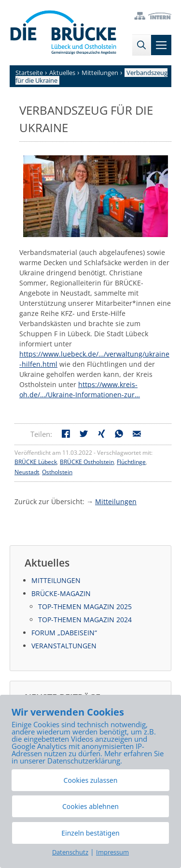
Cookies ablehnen (90, 806)
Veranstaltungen (64, 646)
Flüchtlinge (131, 462)
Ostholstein (57, 472)
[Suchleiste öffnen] (141, 45)
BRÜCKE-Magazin (61, 593)
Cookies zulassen (91, 780)
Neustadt (27, 472)
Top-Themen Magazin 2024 (85, 620)
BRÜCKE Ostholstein (87, 462)
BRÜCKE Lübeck (36, 462)
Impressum (112, 852)
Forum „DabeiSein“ (64, 633)
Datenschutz (70, 852)
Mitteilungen (116, 501)
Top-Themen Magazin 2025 (85, 606)
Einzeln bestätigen (90, 833)
